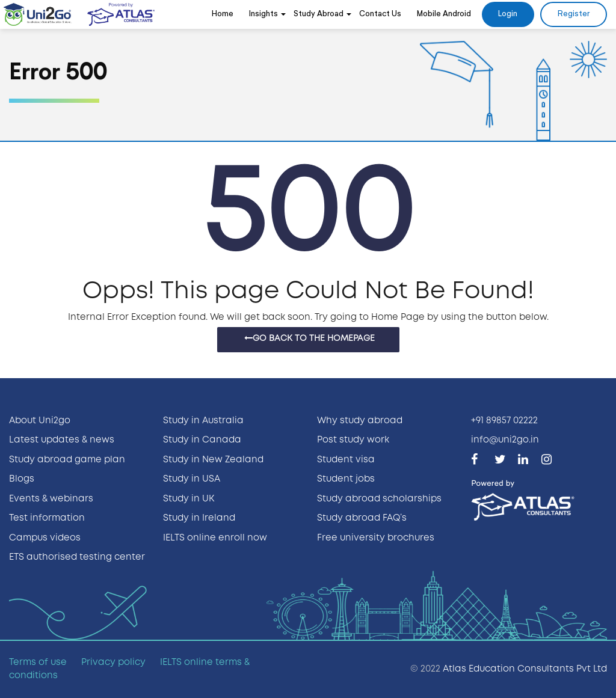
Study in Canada (202, 440)
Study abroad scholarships (379, 499)
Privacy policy (113, 663)
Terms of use (38, 663)
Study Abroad (319, 14)
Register (574, 14)
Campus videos (45, 538)
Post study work (353, 440)
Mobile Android (444, 14)
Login (508, 14)
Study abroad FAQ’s (362, 518)
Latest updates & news (62, 440)
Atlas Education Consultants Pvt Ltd (525, 669)
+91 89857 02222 (504, 421)
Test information (47, 518)
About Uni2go (40, 421)
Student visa (346, 460)
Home (223, 14)
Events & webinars (51, 499)
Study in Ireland (199, 518)
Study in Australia (203, 421)
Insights (263, 14)
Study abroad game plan (67, 460)
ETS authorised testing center (77, 557)
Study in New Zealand (213, 460)
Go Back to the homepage (310, 338)
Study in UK (189, 499)
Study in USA (192, 479)
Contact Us (380, 14)
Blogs (22, 479)
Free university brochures (376, 538)
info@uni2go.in (505, 440)
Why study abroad (360, 421)
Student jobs (346, 479)
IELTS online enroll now (215, 538)
